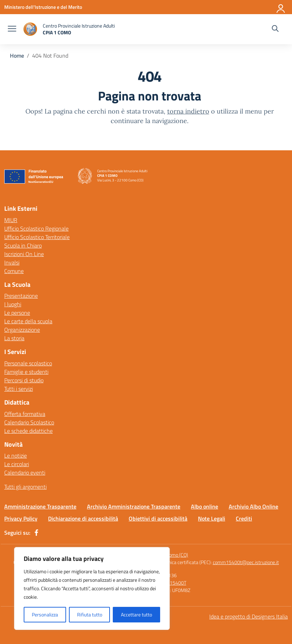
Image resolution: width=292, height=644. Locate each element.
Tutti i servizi (19, 389)
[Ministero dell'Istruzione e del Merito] (43, 7)
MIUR (11, 220)
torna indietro (188, 111)
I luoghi (13, 304)
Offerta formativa (25, 414)
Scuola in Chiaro (23, 245)
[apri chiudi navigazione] (12, 29)
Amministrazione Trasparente (40, 506)
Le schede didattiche (28, 431)
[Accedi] (281, 7)
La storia (14, 338)
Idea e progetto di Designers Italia (249, 616)
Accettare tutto (136, 614)
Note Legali (212, 518)
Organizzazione (22, 330)
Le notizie (16, 456)
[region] (92, 588)
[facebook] (36, 533)
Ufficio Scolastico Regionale (36, 228)
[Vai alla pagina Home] (17, 56)
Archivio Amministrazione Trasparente (134, 506)
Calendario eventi (25, 472)
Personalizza (45, 614)
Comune (14, 271)
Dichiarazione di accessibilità (83, 518)
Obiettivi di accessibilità (158, 518)
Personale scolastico (28, 363)
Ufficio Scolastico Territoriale (37, 237)
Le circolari (17, 464)
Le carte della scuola (28, 321)
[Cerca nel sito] (275, 29)
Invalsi (12, 262)
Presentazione (21, 296)
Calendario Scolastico (29, 422)
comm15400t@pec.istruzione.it (246, 562)
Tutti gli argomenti (25, 487)
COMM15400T (171, 583)
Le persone (17, 313)
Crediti (244, 518)
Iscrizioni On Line (24, 254)
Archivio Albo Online (253, 506)
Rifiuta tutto (90, 614)
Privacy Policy (21, 518)
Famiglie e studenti (26, 372)
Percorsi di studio (24, 380)
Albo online (205, 506)
